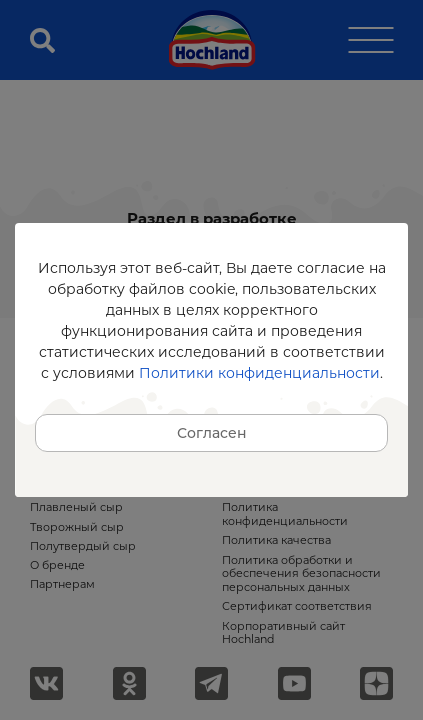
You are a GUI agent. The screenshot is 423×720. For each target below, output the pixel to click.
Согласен (212, 433)
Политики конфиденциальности (259, 373)
